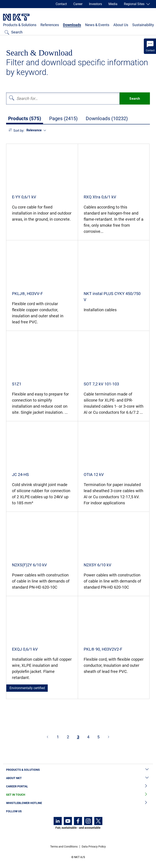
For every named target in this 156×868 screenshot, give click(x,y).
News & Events (97, 25)
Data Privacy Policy (94, 847)
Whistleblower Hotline (78, 803)
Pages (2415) (63, 119)
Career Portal (78, 786)
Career (78, 4)
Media (113, 4)
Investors (95, 4)
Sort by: (19, 131)
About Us (121, 25)
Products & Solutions (20, 25)
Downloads (72, 25)
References (50, 25)
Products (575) (25, 119)
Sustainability (143, 25)
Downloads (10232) (107, 119)
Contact (61, 4)
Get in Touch (78, 795)
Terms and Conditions (64, 847)
